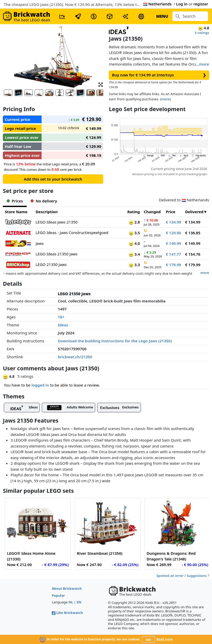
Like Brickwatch (67, 613)
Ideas (63, 325)
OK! (148, 640)
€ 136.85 (193, 233)
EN (79, 602)
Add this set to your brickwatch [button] (53, 179)
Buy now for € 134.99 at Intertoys (159, 75)
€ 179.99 (174, 265)
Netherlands (157, 4)
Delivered (194, 212)
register (201, 4)
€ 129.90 (174, 233)
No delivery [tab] (44, 201)
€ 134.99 (174, 222)
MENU (162, 16)
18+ (61, 317)
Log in (182, 4)
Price (171, 212)
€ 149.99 (174, 243)
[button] (101, 84)
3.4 (134, 254)
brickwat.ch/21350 (75, 357)
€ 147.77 (174, 254)
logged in (40, 385)
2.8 (134, 222)
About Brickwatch (67, 588)
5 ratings (202, 33)
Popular (58, 595)
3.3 (134, 265)
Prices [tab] (15, 201)
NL (71, 602)
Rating (134, 212)
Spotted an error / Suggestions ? (183, 576)
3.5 (134, 233)
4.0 (134, 243)
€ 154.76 (193, 254)
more (204, 64)
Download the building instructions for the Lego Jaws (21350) (115, 341)
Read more (164, 639)
